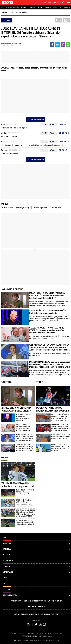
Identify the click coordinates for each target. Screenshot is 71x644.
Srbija (47, 601)
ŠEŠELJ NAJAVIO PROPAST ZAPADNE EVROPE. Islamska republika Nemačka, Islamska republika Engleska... (47, 330)
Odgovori (64, 124)
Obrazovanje (27, 614)
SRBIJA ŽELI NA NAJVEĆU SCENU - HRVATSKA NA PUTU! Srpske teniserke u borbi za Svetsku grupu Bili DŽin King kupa (61, 427)
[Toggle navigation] (68, 2)
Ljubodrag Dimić (55, 208)
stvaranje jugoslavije (23, 208)
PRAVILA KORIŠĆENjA (29, 636)
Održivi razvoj (36, 595)
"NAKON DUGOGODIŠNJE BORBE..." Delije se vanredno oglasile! (25, 492)
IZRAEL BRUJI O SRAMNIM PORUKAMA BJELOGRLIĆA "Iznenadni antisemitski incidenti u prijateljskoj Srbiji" (47, 296)
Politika (4, 12)
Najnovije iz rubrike (12, 289)
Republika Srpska (36, 607)
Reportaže (48, 7)
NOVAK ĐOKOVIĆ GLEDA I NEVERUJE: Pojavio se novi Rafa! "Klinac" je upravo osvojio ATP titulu (61, 417)
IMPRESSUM (32, 634)
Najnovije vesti (52, 614)
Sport (55, 7)
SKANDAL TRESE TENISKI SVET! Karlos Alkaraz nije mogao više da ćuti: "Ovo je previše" (61, 448)
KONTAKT (22, 634)
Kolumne (26, 12)
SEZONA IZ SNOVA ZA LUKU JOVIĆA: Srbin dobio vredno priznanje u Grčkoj (25, 522)
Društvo (9, 7)
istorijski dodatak (7, 208)
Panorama (67, 7)
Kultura (36, 589)
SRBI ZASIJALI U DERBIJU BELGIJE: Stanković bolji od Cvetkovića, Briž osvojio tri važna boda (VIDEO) (25, 513)
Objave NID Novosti (46, 636)
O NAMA (13, 634)
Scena (17, 614)
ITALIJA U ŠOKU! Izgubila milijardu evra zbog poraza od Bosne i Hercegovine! (17, 486)
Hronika (16, 7)
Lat (46, 3)
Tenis (40, 382)
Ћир (49, 3)
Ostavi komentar (36, 119)
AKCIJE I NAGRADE (56, 634)
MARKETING (43, 634)
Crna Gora (57, 601)
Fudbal (5, 458)
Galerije (39, 614)
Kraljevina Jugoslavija (40, 208)
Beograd (27, 601)
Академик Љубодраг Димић (12, 44)
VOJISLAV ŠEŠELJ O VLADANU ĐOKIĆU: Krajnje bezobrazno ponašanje (48, 312)
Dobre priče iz (14, 13)
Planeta (40, 7)
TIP (60, 7)
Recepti (23, 7)
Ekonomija (31, 7)
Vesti (3, 7)
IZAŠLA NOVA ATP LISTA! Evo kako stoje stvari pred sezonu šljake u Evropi (60, 437)
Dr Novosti (38, 601)
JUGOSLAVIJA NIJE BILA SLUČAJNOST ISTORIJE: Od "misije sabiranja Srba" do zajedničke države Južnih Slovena (31, 32)
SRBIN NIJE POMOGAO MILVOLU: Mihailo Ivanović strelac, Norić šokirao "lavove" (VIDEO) (25, 503)
